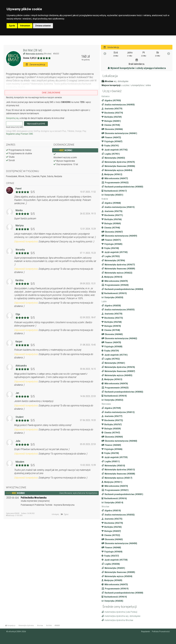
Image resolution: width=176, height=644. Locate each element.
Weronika (20, 250)
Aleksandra (21, 366)
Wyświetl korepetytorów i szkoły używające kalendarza (137, 68)
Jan (17, 393)
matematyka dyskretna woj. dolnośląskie (121, 616)
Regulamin (146, 631)
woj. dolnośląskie (121, 81)
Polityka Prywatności (161, 631)
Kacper (19, 341)
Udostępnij (55, 514)
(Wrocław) (48, 54)
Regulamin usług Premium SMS (20, 134)
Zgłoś (65, 514)
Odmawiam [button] (25, 26)
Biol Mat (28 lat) (33, 50)
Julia (18, 441)
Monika (19, 210)
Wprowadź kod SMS (36, 124)
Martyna (20, 225)
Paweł (19, 188)
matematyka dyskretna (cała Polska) (119, 612)
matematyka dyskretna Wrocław (117, 620)
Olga (18, 314)
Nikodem (20, 462)
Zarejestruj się (12, 118)
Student (20, 417)
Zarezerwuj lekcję (35, 64)
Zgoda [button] (12, 26)
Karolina (19, 280)
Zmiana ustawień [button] (43, 26)
